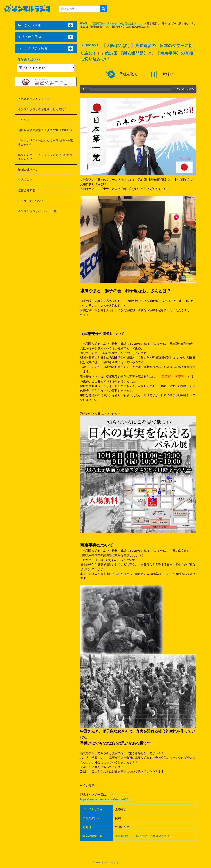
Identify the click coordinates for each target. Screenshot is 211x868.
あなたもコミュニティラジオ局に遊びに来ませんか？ (45, 157)
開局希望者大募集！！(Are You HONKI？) (45, 130)
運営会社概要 (27, 190)
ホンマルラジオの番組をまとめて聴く (42, 109)
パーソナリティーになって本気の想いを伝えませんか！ (45, 142)
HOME (84, 24)
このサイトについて (31, 201)
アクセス (24, 120)
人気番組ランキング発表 (34, 99)
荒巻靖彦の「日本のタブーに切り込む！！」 (117, 24)
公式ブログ (25, 180)
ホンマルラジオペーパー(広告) (38, 211)
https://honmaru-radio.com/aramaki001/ (105, 799)
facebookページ (28, 169)
